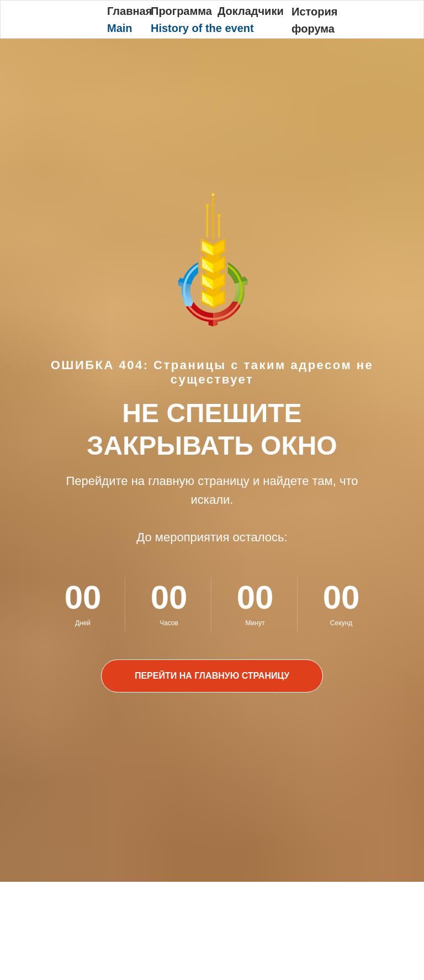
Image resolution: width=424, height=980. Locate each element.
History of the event (202, 28)
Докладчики (251, 11)
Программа (181, 11)
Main (120, 28)
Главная (129, 11)
